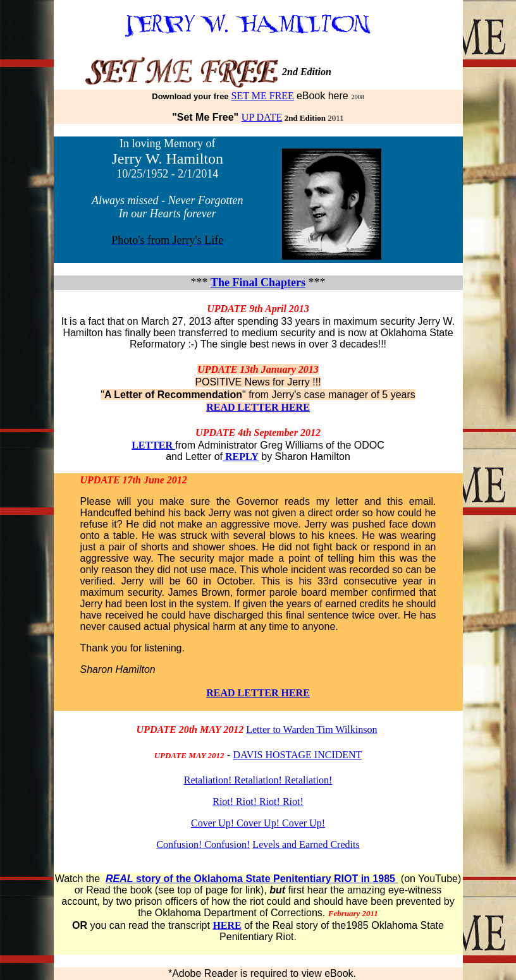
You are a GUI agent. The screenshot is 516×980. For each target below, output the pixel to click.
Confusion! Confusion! (203, 844)
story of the (150, 879)
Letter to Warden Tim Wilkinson (311, 729)
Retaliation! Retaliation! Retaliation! (258, 780)
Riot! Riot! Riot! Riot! (258, 802)
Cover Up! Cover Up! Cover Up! (258, 823)
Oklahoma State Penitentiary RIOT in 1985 (295, 879)
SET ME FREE (263, 96)
